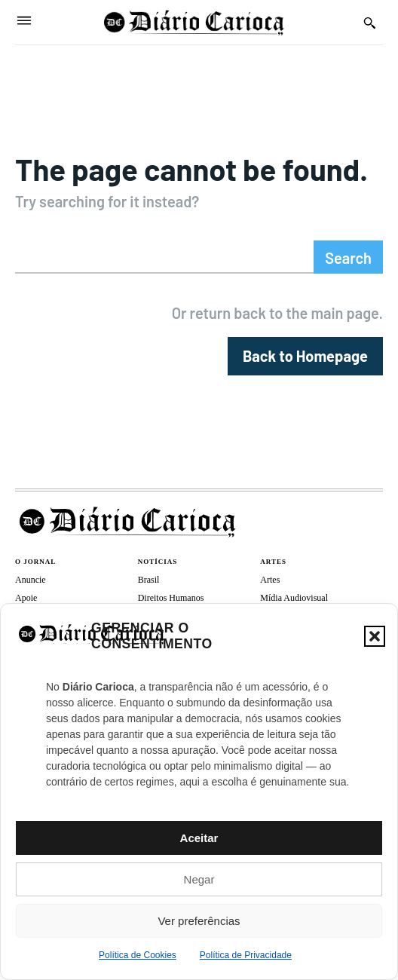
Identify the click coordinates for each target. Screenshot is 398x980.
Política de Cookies (138, 955)
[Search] (348, 257)
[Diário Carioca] (194, 22)
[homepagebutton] (305, 356)
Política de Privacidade (246, 955)
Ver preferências (199, 921)
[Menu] (24, 22)
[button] (375, 636)
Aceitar (199, 838)
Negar (199, 879)
